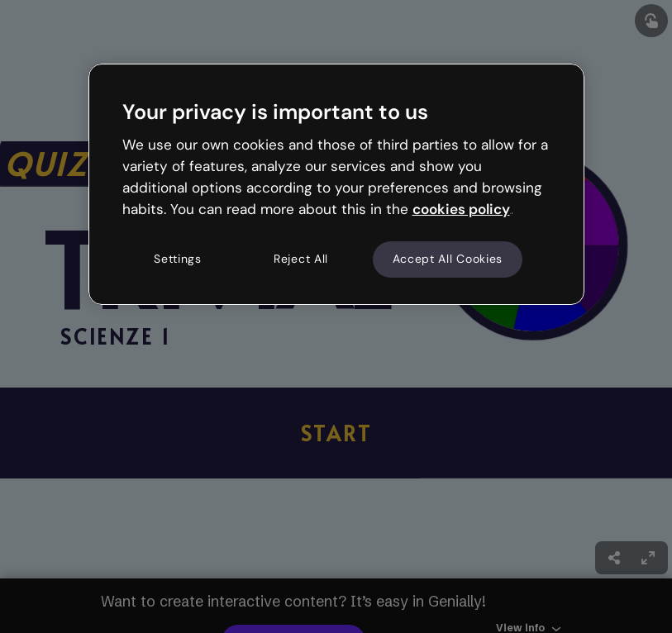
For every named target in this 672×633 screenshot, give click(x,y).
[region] (336, 184)
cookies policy (461, 209)
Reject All (301, 259)
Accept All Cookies (448, 259)
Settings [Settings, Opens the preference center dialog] (178, 259)
